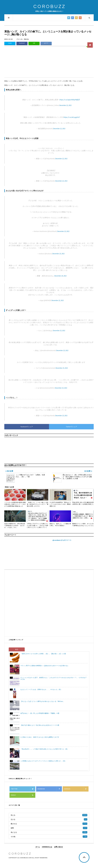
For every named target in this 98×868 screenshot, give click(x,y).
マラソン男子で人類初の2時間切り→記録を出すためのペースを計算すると (44, 666)
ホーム (38, 847)
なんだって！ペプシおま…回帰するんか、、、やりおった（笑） (41, 689)
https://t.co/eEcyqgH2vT (72, 117)
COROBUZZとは (47, 847)
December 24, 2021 (60, 276)
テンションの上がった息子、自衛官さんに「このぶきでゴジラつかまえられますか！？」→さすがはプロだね (53, 678)
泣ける (26, 39)
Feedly (23, 795)
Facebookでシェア (27, 427)
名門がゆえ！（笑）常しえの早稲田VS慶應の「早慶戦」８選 (40, 713)
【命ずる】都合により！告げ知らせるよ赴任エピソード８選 (40, 725)
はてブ (46, 43)
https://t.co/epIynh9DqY (68, 100)
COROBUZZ (50, 7)
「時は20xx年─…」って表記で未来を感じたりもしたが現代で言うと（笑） (44, 749)
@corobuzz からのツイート (62, 540)
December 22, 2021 (65, 105)
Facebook (22, 43)
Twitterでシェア (71, 427)
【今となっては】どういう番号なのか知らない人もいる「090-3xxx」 (42, 701)
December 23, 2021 (63, 231)
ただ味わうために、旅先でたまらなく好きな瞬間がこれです (40, 737)
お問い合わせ (58, 847)
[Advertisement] (49, 63)
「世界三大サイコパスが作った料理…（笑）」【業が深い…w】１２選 (43, 654)
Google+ (76, 789)
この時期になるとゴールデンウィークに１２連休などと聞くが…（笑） (43, 761)
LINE (34, 43)
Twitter (10, 43)
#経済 (78, 100)
